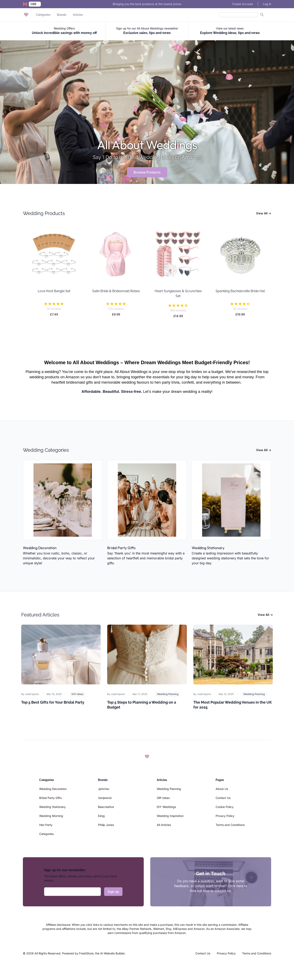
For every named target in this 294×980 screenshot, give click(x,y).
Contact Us (223, 798)
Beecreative (106, 807)
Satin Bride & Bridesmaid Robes (116, 291)
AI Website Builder (112, 953)
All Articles (164, 825)
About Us (222, 789)
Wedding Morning (51, 816)
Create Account (243, 4)
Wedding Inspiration (170, 816)
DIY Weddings (166, 807)
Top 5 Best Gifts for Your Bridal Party (53, 702)
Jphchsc (104, 789)
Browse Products (147, 172)
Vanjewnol (105, 798)
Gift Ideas (77, 694)
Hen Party (46, 825)
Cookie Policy (225, 807)
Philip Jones (106, 825)
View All (264, 213)
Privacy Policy (225, 816)
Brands (62, 15)
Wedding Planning (168, 694)
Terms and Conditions (230, 825)
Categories (43, 15)
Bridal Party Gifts (121, 548)
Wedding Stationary (208, 548)
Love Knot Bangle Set (54, 291)
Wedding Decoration (40, 548)
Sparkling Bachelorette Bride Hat (240, 291)
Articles (78, 15)
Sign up (113, 892)
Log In (267, 4)
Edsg (101, 816)
